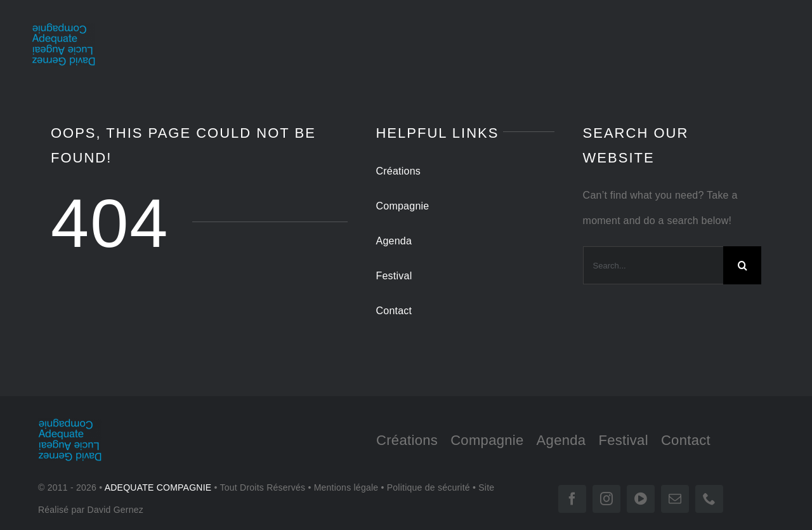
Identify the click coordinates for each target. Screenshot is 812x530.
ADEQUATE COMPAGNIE (158, 487)
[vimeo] (641, 499)
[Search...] (653, 265)
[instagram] (606, 499)
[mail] (675, 499)
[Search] (742, 265)
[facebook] (572, 499)
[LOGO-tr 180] (63, 28)
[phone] (709, 499)
